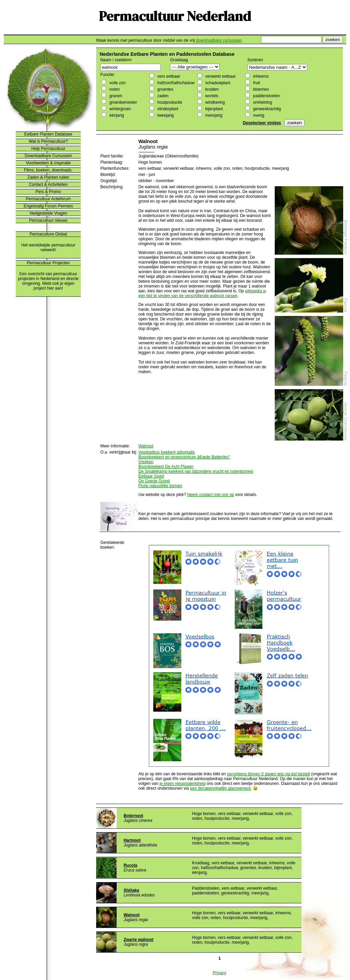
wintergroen (119, 109)
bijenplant (213, 109)
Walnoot (146, 446)
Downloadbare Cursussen (48, 156)
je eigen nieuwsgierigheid (183, 784)
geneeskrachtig (266, 109)
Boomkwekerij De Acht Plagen (166, 467)
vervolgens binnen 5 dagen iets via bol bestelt (268, 774)
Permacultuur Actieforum (48, 199)
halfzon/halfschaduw (175, 83)
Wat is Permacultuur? (48, 141)
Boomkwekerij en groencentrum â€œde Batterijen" (184, 457)
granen (115, 96)
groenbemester (122, 102)
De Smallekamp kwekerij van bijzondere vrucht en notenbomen (196, 471)
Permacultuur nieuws (48, 220)
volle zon (117, 83)
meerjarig (213, 115)
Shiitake (131, 890)
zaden (162, 96)
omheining (262, 102)
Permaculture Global (48, 234)
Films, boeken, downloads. (48, 170)
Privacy (219, 973)
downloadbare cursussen (219, 40)
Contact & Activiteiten (48, 184)
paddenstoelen (266, 96)
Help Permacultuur (48, 149)
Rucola (130, 865)
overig (258, 115)
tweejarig (165, 115)
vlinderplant (167, 109)
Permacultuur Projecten (48, 263)
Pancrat (346, 305)
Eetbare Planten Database (48, 134)
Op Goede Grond (154, 481)
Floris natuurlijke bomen (160, 486)
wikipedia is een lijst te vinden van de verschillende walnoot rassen (202, 293)
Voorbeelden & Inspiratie (48, 163)
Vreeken (146, 462)
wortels (211, 96)
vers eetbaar (168, 76)
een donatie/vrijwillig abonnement (220, 788)
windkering (214, 102)
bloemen (260, 89)
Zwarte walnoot (138, 940)
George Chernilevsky (346, 421)
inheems (260, 76)
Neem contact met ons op (211, 495)
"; (195, 67)
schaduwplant (217, 83)
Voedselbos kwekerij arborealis (167, 452)
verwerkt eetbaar (220, 76)
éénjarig (116, 115)
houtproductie (169, 102)
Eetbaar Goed (151, 476)
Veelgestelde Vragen (48, 213)
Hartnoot (132, 840)
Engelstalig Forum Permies (48, 206)
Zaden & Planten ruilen (48, 177)
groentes (165, 89)
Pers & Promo (48, 192)
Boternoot (133, 816)
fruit (256, 83)
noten (114, 89)
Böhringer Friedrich (346, 237)
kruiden (211, 89)
